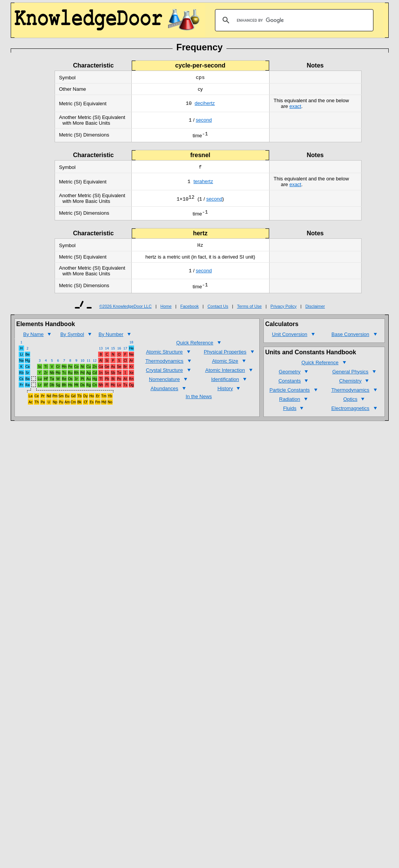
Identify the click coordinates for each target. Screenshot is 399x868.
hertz (209, 104)
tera (198, 184)
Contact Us (218, 312)
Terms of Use (250, 312)
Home (166, 312)
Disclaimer (315, 312)
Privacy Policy (283, 312)
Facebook (189, 312)
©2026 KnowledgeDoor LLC (125, 312)
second (204, 121)
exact (295, 107)
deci (199, 104)
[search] (293, 20)
